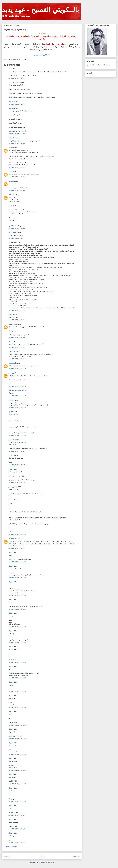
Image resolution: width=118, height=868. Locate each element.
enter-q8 (11, 195)
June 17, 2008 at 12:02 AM (17, 578)
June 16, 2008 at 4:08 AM (17, 451)
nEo (10, 69)
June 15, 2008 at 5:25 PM (17, 167)
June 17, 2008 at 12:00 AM (17, 562)
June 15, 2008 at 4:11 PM (17, 104)
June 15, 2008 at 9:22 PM (17, 310)
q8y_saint (12, 352)
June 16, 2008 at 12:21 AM (17, 435)
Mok (10, 342)
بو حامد (11, 108)
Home (42, 856)
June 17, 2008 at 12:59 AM (17, 784)
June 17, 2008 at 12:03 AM (17, 595)
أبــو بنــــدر (12, 363)
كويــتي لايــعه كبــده (15, 82)
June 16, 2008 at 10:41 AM (17, 535)
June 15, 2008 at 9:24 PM (17, 320)
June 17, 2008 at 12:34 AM (17, 627)
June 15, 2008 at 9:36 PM (17, 359)
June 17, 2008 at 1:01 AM (17, 815)
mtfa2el (11, 138)
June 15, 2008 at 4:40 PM (17, 144)
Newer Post (8, 856)
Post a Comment (12, 847)
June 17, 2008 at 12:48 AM (17, 725)
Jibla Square (13, 539)
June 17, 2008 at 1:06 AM (17, 829)
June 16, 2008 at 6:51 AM (17, 483)
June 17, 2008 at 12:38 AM (17, 662)
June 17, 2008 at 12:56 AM (17, 770)
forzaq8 (11, 148)
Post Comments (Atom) (46, 862)
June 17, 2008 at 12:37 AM (17, 642)
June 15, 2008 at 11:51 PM (17, 396)
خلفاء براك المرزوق (42, 55)
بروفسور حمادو (13, 487)
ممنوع (10, 469)
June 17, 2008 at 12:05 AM (17, 609)
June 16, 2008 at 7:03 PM (17, 548)
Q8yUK (11, 412)
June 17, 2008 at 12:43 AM (17, 692)
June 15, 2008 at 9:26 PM (17, 338)
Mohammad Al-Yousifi (16, 391)
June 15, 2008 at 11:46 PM (17, 369)
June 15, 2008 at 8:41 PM (17, 238)
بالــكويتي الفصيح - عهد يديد (40, 10)
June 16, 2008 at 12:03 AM (17, 408)
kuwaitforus (13, 324)
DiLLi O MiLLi (13, 233)
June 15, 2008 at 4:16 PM (17, 134)
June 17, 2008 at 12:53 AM (17, 754)
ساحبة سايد (12, 440)
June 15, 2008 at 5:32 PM (17, 177)
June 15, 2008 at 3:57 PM (17, 78)
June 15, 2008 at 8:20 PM (17, 228)
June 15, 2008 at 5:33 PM (17, 191)
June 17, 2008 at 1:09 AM (17, 843)
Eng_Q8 (11, 314)
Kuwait (11, 400)
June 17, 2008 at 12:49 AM (17, 739)
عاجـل (10, 552)
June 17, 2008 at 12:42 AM (17, 678)
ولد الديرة (12, 455)
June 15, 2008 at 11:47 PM (17, 386)
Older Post (76, 856)
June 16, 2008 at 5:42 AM (17, 465)
